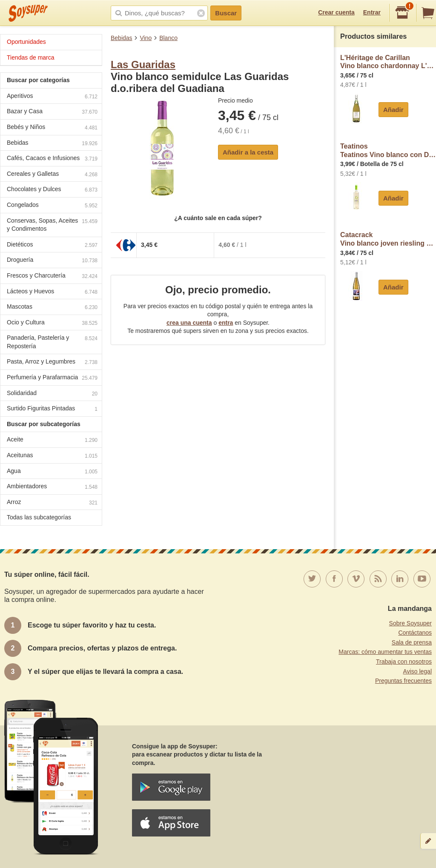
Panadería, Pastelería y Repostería (52, 342)
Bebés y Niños (52, 128)
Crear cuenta (336, 12)
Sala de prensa (412, 642)
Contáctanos (415, 633)
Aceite (52, 440)
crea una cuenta (189, 323)
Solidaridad (52, 394)
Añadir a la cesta (248, 152)
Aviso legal (417, 671)
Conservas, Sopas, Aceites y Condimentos (52, 225)
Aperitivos (52, 97)
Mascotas (52, 308)
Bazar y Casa (52, 112)
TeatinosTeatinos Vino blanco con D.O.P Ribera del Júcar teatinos (388, 150)
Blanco (168, 38)
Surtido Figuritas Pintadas (52, 409)
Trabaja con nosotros (404, 662)
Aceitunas (52, 456)
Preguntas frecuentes (403, 681)
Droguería (52, 261)
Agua (52, 472)
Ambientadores (52, 487)
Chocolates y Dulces (52, 190)
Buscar (226, 13)
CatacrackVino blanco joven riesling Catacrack (388, 239)
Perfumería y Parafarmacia (52, 378)
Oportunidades (26, 42)
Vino (146, 38)
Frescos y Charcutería (52, 276)
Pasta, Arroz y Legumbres (52, 362)
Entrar (372, 12)
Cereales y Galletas (52, 175)
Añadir (393, 110)
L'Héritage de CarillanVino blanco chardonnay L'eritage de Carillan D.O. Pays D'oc (388, 62)
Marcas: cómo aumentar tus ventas (385, 652)
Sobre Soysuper (410, 623)
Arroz (52, 503)
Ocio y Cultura (52, 323)
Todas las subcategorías (39, 517)
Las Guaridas (143, 64)
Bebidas (122, 38)
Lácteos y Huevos (52, 292)
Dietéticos (52, 245)
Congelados (52, 206)
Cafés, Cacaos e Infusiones (52, 159)
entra (226, 323)
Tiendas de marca (31, 57)
